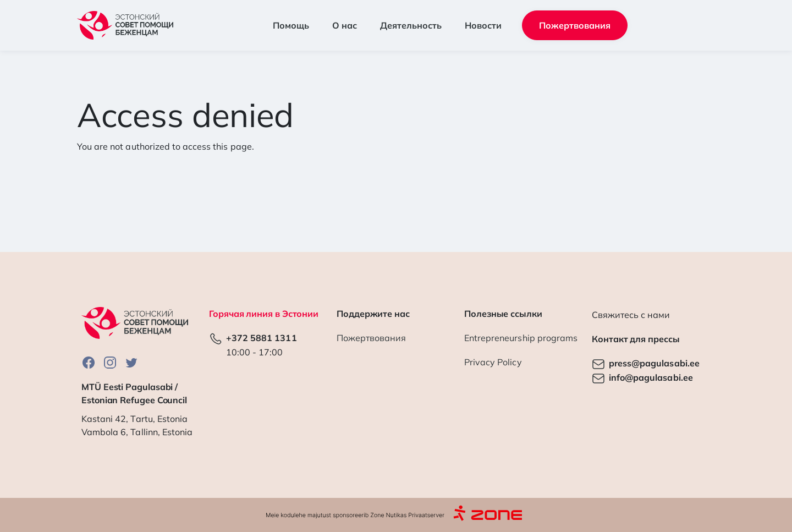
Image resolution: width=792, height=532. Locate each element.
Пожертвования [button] (575, 25)
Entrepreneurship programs (521, 338)
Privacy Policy (493, 362)
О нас (345, 25)
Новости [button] (483, 25)
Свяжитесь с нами (631, 315)
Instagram (110, 362)
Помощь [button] (291, 25)
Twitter (131, 362)
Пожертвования (372, 338)
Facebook (89, 362)
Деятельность (411, 25)
